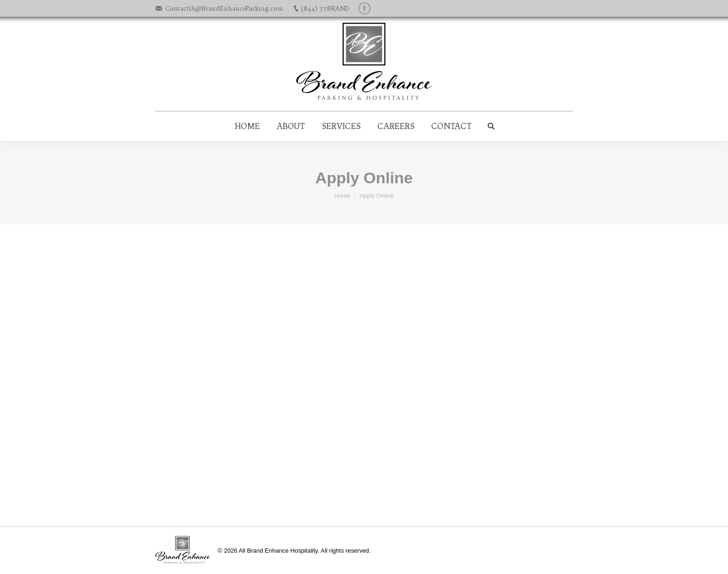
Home (342, 196)
